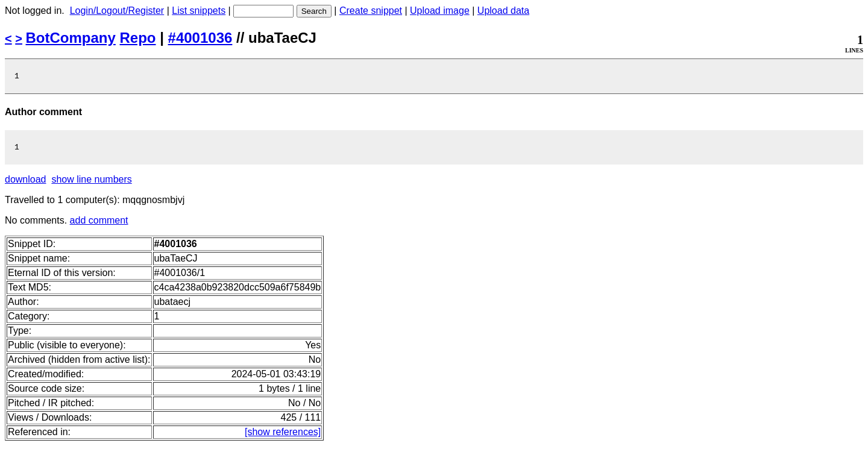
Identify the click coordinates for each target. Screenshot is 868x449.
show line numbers (91, 183)
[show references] (283, 435)
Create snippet (371, 11)
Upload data (503, 11)
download (26, 183)
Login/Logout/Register (117, 11)
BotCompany (71, 38)
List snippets (199, 11)
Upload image (440, 11)
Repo (138, 38)
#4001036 (200, 38)
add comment (99, 224)
